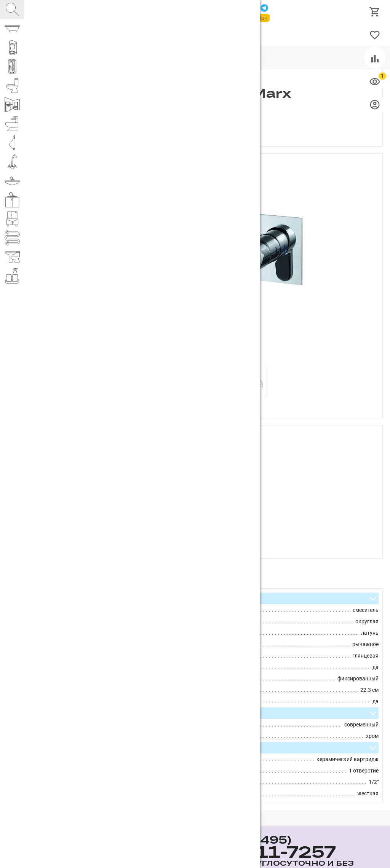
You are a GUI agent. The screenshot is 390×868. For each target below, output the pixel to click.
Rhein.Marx (193, 458)
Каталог (44, 35)
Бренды (209, 35)
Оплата (148, 35)
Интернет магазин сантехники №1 (111, 11)
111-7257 (184, 9)
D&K (201, 446)
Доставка (178, 35)
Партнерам (116, 35)
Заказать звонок (246, 18)
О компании (78, 35)
